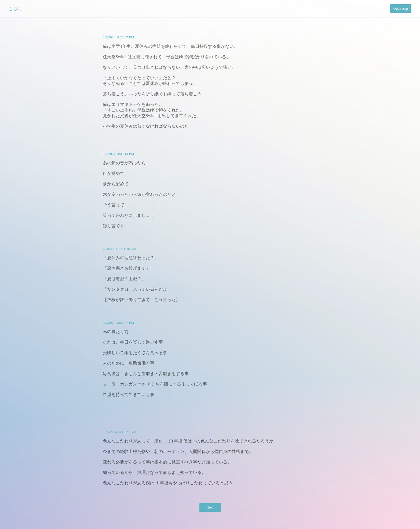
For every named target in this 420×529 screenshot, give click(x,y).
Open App (401, 8)
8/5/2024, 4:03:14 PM (118, 154)
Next (210, 507)
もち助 (15, 9)
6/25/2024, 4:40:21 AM (120, 432)
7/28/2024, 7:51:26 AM (120, 249)
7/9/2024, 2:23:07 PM (118, 323)
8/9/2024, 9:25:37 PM (118, 37)
